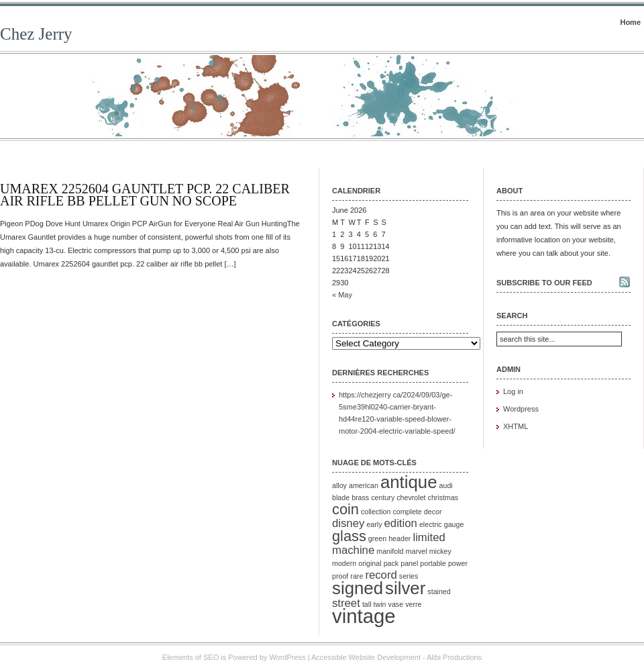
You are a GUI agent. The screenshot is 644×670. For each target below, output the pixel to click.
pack (391, 563)
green (377, 538)
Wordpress (521, 409)
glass (349, 536)
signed (358, 588)
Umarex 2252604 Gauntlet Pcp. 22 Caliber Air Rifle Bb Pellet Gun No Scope (145, 195)
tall (367, 604)
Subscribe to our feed (544, 283)
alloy (339, 485)
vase (396, 604)
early (374, 524)
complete (407, 512)
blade (341, 497)
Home (630, 22)
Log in (513, 391)
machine (353, 550)
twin (380, 604)
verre (413, 604)
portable (433, 563)
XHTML (516, 426)
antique (409, 482)
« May (342, 295)
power (458, 563)
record (381, 575)
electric (431, 524)
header (399, 538)
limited (429, 537)
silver (405, 588)
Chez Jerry (36, 34)
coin (345, 509)
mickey (440, 551)
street (346, 603)
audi (446, 485)
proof (340, 576)
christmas (443, 497)
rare (357, 576)
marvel (417, 551)
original (370, 563)
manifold (390, 551)
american (364, 485)
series (409, 576)
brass (360, 497)
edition (401, 523)
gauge (454, 524)
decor (433, 512)
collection (376, 512)
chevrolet (411, 497)
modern (344, 563)
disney (348, 523)
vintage (364, 616)
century (383, 497)
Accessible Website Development (366, 657)
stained (439, 591)
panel (409, 563)
